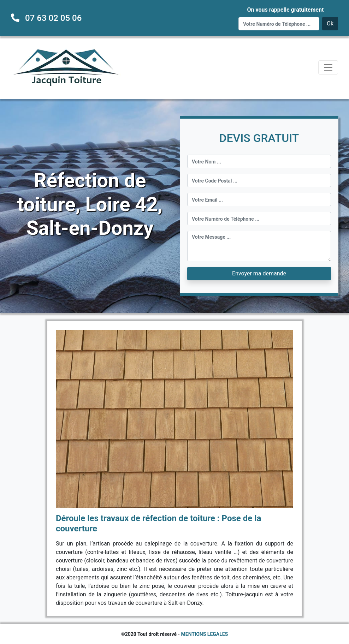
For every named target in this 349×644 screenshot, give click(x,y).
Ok (330, 23)
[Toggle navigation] (328, 67)
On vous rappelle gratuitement (285, 10)
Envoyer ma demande (259, 273)
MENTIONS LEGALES (205, 634)
